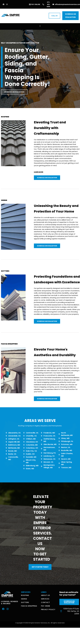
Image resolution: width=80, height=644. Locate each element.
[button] (40, 26)
